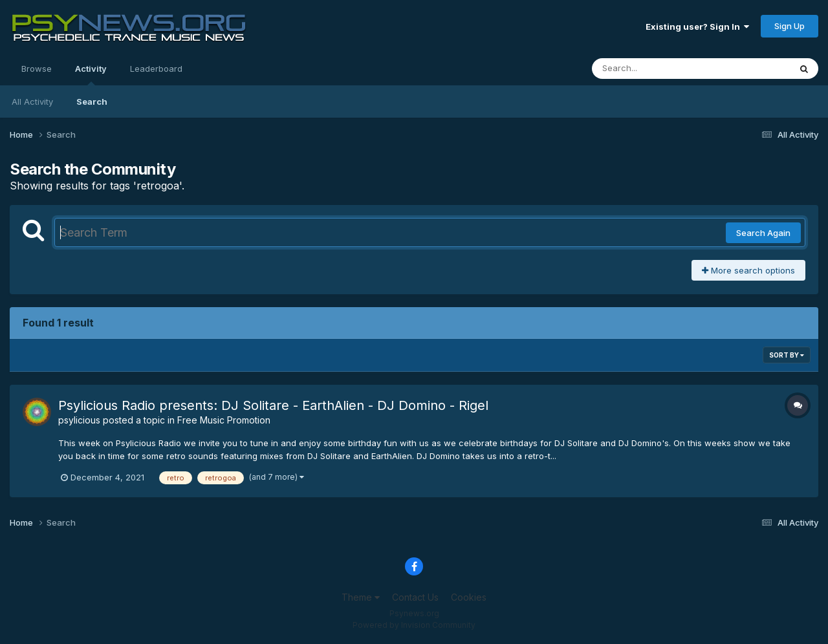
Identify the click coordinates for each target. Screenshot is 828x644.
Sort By (787, 355)
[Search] (656, 69)
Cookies (469, 597)
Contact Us (415, 597)
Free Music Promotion (224, 420)
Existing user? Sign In (697, 27)
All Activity (32, 102)
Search (92, 102)
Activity (91, 74)
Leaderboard (156, 69)
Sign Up (790, 26)
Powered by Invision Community (414, 625)
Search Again (763, 233)
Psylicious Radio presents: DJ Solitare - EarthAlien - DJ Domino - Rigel (273, 405)
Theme (361, 597)
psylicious (79, 420)
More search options (748, 270)
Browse (37, 69)
